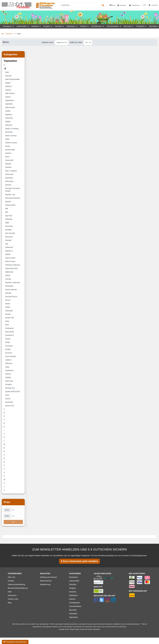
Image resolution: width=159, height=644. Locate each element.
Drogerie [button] (47, 26)
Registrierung (45, 584)
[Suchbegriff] (80, 5)
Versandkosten (77, 627)
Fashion (72, 599)
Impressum (12, 595)
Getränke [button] (35, 26)
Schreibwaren (74, 603)
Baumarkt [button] (127, 26)
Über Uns (12, 577)
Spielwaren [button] (71, 26)
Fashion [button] (83, 26)
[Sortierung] (62, 43)
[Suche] (103, 5)
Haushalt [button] (58, 26)
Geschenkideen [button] (113, 26)
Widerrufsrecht (46, 581)
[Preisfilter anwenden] (13, 522)
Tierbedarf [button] (140, 26)
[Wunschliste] (144, 5)
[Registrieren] (134, 5)
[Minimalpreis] (17, 510)
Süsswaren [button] (7, 26)
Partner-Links (13, 599)
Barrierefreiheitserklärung (18, 588)
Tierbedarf (73, 614)
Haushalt (73, 592)
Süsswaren (73, 577)
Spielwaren (73, 595)
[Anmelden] (122, 5)
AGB (10, 592)
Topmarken (9, 34)
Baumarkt (73, 610)
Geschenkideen (75, 606)
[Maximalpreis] (17, 516)
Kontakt (11, 581)
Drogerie (72, 588)
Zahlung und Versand (48, 577)
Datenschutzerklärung (16, 584)
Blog (112, 5)
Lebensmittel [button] (21, 26)
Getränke (73, 584)
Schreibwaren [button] (96, 26)
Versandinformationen (133, 624)
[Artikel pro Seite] (88, 43)
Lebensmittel (74, 581)
